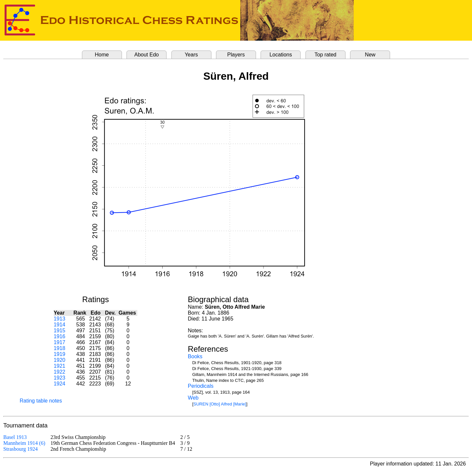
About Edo (147, 55)
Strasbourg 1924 (20, 449)
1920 (60, 360)
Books (195, 356)
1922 (60, 372)
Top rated (326, 55)
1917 (60, 342)
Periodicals (201, 386)
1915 (60, 331)
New (370, 55)
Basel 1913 (15, 437)
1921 (60, 366)
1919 (60, 354)
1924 (60, 384)
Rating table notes (41, 401)
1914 (60, 325)
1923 (60, 378)
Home (102, 55)
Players (236, 55)
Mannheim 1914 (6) (24, 443)
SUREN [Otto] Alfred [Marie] (220, 404)
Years (191, 55)
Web (193, 398)
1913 (60, 319)
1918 (60, 348)
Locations (281, 55)
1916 (60, 336)
